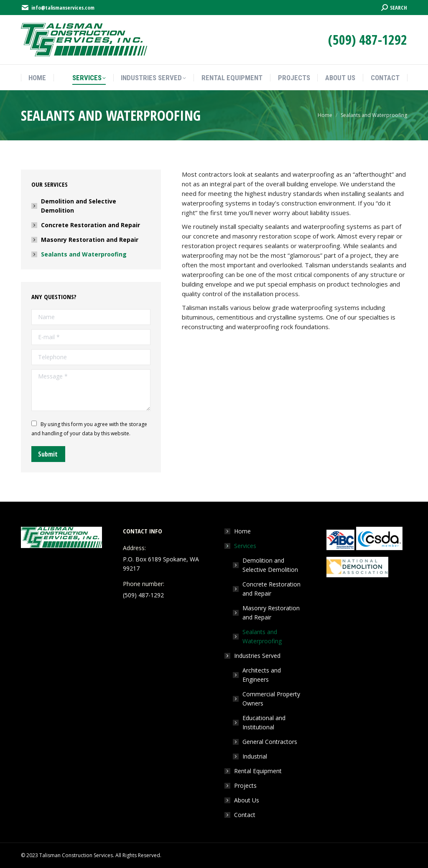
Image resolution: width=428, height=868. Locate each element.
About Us (247, 800)
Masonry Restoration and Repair (90, 240)
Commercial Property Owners (271, 699)
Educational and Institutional (264, 722)
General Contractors (270, 742)
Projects (245, 786)
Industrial (255, 756)
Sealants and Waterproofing (84, 254)
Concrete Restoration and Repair (90, 225)
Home (242, 531)
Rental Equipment (258, 771)
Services (241, 546)
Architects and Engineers (262, 675)
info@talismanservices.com (58, 8)
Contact (245, 815)
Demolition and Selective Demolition (79, 206)
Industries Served (253, 656)
